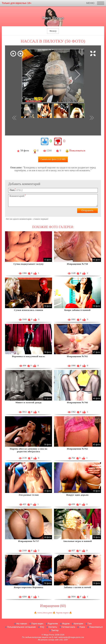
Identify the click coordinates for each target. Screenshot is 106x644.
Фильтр (53, 31)
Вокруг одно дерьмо (77, 495)
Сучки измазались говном (29, 310)
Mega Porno (49, 635)
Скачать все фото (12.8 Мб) (53, 159)
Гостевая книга (68, 627)
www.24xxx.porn (45, 613)
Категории (78, 624)
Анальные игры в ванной (77, 541)
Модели (66, 624)
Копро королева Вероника (29, 587)
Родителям (53, 624)
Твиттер (55, 630)
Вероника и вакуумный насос (29, 356)
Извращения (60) (53, 606)
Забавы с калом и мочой (77, 587)
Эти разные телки (29, 495)
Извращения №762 (77, 449)
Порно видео (37, 624)
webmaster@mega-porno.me (71, 637)
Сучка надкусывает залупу (29, 264)
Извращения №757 (29, 541)
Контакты (53, 627)
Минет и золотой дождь (29, 402)
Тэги (90, 624)
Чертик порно (62, 613)
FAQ (42, 627)
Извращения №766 (77, 402)
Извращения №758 (77, 264)
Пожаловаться (96, 627)
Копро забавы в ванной (77, 310)
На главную (22, 624)
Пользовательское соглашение (21, 627)
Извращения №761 (77, 356)
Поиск (82, 627)
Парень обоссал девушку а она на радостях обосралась (29, 450)
